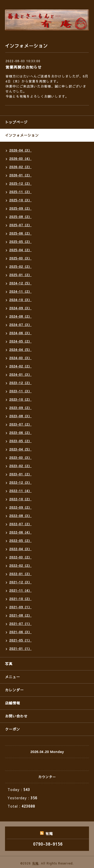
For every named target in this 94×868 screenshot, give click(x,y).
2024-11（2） (20, 291)
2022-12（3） (20, 482)
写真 (9, 664)
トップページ (16, 122)
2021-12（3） (20, 582)
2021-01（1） (20, 649)
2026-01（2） (20, 175)
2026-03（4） (20, 159)
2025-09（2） (20, 208)
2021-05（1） (20, 640)
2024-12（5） (20, 283)
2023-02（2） (20, 466)
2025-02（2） (20, 267)
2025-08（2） (20, 217)
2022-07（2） (20, 524)
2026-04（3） (20, 150)
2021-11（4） (20, 590)
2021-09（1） (20, 607)
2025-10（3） (20, 200)
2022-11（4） (20, 491)
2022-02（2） (20, 565)
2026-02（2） (20, 167)
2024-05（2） (20, 341)
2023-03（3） (20, 458)
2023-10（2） (20, 399)
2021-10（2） (20, 599)
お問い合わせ (16, 716)
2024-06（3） (20, 333)
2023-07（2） (20, 424)
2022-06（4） (20, 532)
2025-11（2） (20, 192)
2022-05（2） (20, 541)
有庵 (35, 863)
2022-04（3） (20, 549)
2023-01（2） (20, 474)
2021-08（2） (20, 615)
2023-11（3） (20, 391)
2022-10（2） (20, 499)
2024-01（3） (20, 374)
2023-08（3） (20, 416)
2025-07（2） (20, 225)
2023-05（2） (20, 441)
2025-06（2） (20, 233)
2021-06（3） (20, 632)
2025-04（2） (20, 250)
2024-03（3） (20, 358)
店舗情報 (13, 703)
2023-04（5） (20, 449)
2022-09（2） (20, 507)
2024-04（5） (20, 350)
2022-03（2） (20, 557)
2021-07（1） (20, 624)
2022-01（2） (20, 574)
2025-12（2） (20, 183)
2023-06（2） (20, 433)
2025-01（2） (20, 275)
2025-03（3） (20, 258)
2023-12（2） (20, 383)
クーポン (13, 729)
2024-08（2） (20, 316)
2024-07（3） (20, 325)
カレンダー (14, 690)
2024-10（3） (20, 300)
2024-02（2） (20, 366)
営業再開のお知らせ (24, 67)
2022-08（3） (20, 516)
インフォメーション (22, 135)
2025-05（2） (20, 242)
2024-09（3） (20, 308)
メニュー (13, 677)
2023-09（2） (20, 408)
